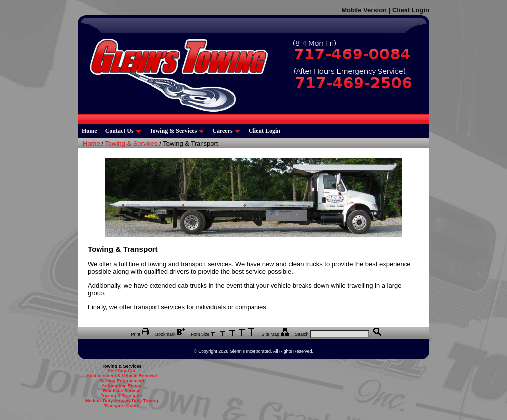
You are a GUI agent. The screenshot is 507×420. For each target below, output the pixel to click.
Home (89, 131)
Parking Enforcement (122, 381)
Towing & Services (177, 131)
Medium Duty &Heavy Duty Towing (122, 401)
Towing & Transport (122, 396)
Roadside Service (122, 391)
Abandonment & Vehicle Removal (122, 376)
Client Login (411, 10)
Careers (226, 131)
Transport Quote (122, 406)
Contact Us (123, 131)
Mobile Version (364, 10)
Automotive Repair (122, 386)
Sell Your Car (122, 371)
